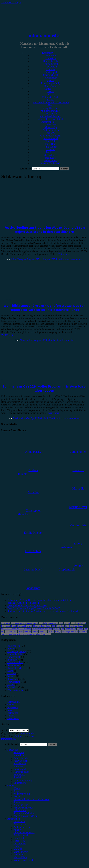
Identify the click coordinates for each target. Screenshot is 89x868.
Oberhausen (43, 632)
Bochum (67, 623)
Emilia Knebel (51, 138)
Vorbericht (51, 58)
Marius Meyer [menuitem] (21, 852)
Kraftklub (56, 629)
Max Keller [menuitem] (19, 855)
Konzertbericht (51, 61)
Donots (14, 626)
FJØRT (21, 629)
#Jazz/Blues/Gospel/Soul (51, 119)
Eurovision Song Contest (74, 626)
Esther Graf (60, 626)
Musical (21, 632)
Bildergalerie (51, 86)
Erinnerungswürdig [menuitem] (23, 780)
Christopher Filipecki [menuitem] (24, 832)
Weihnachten (21, 634)
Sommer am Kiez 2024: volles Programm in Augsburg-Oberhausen (45, 388)
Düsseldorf (37, 626)
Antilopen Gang (32, 623)
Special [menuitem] (17, 777)
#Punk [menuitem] (17, 802)
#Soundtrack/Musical (51, 116)
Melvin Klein (51, 160)
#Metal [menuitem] (17, 797)
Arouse (32, 736)
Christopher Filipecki (51, 136)
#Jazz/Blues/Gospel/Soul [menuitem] (26, 816)
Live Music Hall (11, 632)
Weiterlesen (63, 254)
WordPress (19, 736)
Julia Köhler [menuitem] (20, 844)
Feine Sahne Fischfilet (9, 629)
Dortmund (21, 626)
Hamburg (28, 629)
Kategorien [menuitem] (13, 750)
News (10, 676)
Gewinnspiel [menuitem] (20, 769)
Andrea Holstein (51, 130)
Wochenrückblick (16, 690)
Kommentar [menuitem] (19, 775)
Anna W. (51, 133)
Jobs (10, 710)
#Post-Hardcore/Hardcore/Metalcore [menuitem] (32, 799)
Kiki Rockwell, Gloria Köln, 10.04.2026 (27, 606)
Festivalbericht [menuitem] (21, 761)
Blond (61, 623)
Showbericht (51, 67)
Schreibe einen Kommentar (69, 259)
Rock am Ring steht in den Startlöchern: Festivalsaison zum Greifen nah (43, 611)
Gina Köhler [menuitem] (20, 838)
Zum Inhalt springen (11, 3)
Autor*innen (48, 122)
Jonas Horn (51, 144)
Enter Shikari (46, 626)
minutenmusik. (44, 36)
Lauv (67, 629)
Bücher (11, 649)
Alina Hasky (51, 127)
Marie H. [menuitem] (18, 849)
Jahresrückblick (51, 75)
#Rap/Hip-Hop (51, 108)
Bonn (73, 623)
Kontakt (11, 716)
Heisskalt (35, 629)
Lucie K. (51, 149)
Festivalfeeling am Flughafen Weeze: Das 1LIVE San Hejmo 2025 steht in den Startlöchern (45, 230)
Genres (48, 89)
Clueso (84, 623)
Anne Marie (6, 623)
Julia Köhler (51, 147)
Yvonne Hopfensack (51, 163)
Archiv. (5, 730)
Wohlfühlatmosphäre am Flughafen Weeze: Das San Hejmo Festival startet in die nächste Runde (45, 308)
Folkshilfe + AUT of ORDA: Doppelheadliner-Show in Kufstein (39, 600)
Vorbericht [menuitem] (19, 755)
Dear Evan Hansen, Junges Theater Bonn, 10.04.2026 (34, 608)
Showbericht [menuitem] (20, 763)
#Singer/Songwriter (51, 111)
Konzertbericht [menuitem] (21, 758)
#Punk (51, 105)
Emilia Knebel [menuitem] (21, 835)
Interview (51, 69)
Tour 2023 (74, 632)
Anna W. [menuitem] (18, 830)
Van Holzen (83, 632)
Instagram (43, 629)
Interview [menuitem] (18, 766)
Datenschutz (13, 702)
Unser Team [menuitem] (19, 821)
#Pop (51, 94)
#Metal (51, 100)
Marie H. (51, 152)
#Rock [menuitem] (17, 788)
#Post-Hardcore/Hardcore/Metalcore (51, 103)
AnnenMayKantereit (18, 623)
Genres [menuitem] (11, 786)
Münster (35, 632)
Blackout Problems (51, 623)
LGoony (80, 629)
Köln (62, 629)
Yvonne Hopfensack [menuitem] (23, 860)
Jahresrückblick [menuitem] (21, 772)
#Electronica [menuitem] (20, 810)
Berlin (41, 623)
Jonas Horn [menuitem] (19, 841)
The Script (66, 632)
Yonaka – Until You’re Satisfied (23, 603)
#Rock (51, 91)
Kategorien (48, 53)
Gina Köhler (51, 141)
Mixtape (11, 673)
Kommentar (51, 78)
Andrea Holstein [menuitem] (22, 827)
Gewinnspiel (51, 72)
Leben (10, 671)
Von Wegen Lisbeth (8, 634)
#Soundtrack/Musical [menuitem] (24, 813)
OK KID (51, 632)
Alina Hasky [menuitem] (20, 824)
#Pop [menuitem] (16, 791)
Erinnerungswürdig (51, 83)
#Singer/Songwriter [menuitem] (23, 808)
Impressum (13, 707)
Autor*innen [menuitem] (14, 819)
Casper (78, 623)
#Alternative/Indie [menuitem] (23, 794)
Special (51, 80)
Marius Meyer (51, 155)
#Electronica (51, 114)
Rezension (51, 56)
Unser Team (51, 125)
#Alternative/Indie (51, 97)
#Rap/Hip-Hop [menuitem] (21, 805)
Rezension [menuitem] (19, 752)
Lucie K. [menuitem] (18, 846)
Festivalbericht (51, 64)
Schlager (58, 632)
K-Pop (50, 629)
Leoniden (73, 629)
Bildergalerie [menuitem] (20, 783)
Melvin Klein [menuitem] (20, 857)
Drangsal (29, 626)
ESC (53, 626)
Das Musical (6, 626)
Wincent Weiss (32, 634)
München (28, 632)
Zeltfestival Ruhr (44, 634)
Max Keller (51, 158)
